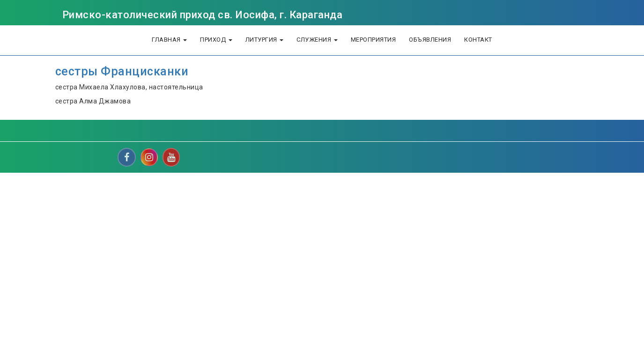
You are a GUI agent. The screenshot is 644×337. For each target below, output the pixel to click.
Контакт (478, 40)
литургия (265, 40)
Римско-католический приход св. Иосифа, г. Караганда (203, 15)
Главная (169, 40)
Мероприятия (374, 40)
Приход (216, 40)
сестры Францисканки (122, 71)
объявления (430, 40)
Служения (317, 40)
